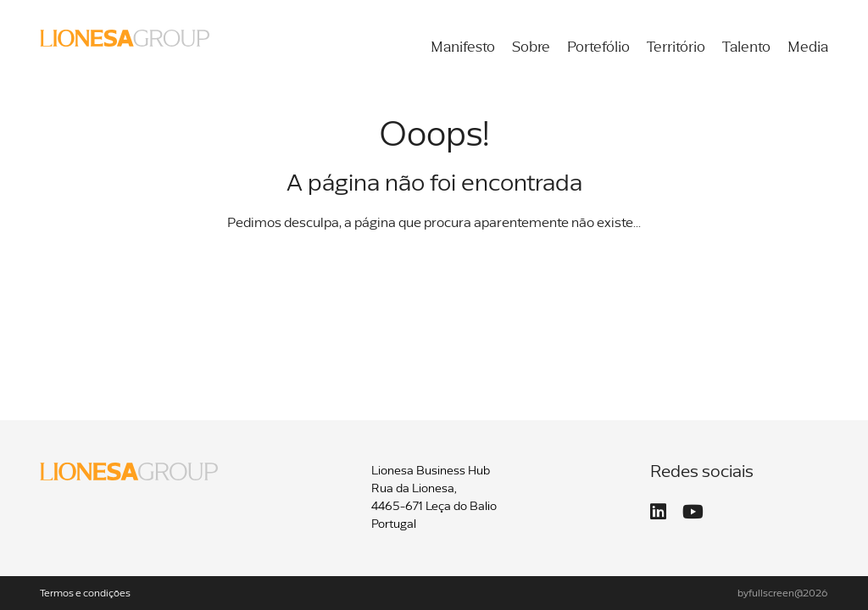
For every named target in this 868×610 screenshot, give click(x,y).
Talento (746, 48)
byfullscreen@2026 (783, 594)
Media (808, 48)
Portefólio (598, 48)
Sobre (531, 48)
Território (676, 48)
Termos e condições (85, 594)
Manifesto (463, 48)
